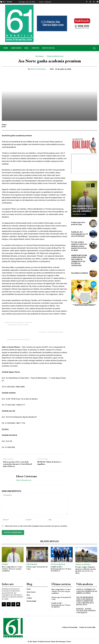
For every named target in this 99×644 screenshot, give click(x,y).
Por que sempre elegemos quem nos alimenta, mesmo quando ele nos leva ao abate (79, 246)
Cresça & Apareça (83, 565)
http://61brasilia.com (24, 480)
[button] (87, 48)
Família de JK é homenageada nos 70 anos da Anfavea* (79, 234)
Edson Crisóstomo (38, 69)
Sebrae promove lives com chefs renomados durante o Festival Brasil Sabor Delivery (17, 464)
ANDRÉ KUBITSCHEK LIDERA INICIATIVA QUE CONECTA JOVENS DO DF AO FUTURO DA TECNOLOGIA (79, 260)
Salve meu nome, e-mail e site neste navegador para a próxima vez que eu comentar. (36, 526)
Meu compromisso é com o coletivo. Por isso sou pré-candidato (84, 209)
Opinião (5, 564)
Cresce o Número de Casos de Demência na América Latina (87, 591)
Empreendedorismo (55, 56)
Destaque (40, 56)
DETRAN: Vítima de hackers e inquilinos (49, 463)
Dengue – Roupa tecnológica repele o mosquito (86, 610)
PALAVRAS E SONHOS (80, 273)
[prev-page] (88, 185)
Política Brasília (58, 564)
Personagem (32, 564)
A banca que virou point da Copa (78, 224)
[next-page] (93, 185)
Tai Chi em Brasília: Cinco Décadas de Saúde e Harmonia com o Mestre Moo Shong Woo (85, 601)
